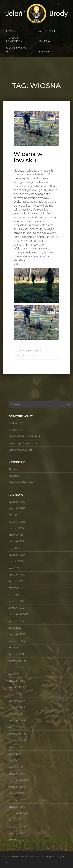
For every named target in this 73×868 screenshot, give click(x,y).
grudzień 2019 (17, 681)
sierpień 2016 (16, 820)
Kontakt (45, 52)
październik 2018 (18, 734)
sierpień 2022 (16, 621)
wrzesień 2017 (17, 787)
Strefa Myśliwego (19, 50)
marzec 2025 (16, 528)
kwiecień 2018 (17, 767)
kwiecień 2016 (17, 827)
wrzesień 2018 (17, 741)
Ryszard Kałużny (31, 351)
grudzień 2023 (17, 575)
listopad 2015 (16, 840)
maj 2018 (14, 760)
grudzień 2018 (17, 721)
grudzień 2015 (17, 833)
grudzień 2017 (17, 774)
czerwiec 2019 (17, 701)
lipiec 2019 (15, 694)
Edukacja (14, 476)
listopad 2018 (16, 727)
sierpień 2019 (16, 687)
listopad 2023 (16, 581)
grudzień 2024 (17, 535)
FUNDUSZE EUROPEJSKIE (24, 437)
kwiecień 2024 (17, 555)
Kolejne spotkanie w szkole (25, 443)
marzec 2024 (16, 561)
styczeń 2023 (16, 608)
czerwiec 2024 (17, 541)
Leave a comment (24, 356)
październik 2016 (18, 813)
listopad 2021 (16, 654)
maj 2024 (14, 548)
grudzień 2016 (17, 807)
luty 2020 (14, 674)
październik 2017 (18, 780)
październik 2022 (19, 614)
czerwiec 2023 (17, 588)
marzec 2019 (16, 714)
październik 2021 (18, 661)
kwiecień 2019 (17, 707)
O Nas (11, 31)
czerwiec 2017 (17, 800)
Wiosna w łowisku (28, 157)
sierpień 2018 (16, 747)
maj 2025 (14, 515)
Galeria (44, 41)
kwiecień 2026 (17, 502)
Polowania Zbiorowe (21, 483)
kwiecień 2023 (17, 601)
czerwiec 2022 (17, 634)
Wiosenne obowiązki (21, 450)
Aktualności (48, 31)
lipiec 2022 (15, 628)
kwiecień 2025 (17, 522)
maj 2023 (14, 595)
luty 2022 (14, 648)
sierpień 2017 (16, 794)
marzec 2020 (16, 668)
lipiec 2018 (15, 754)
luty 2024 (14, 568)
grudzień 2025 (17, 508)
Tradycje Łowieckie (14, 40)
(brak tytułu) (16, 423)
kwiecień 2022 (17, 641)
